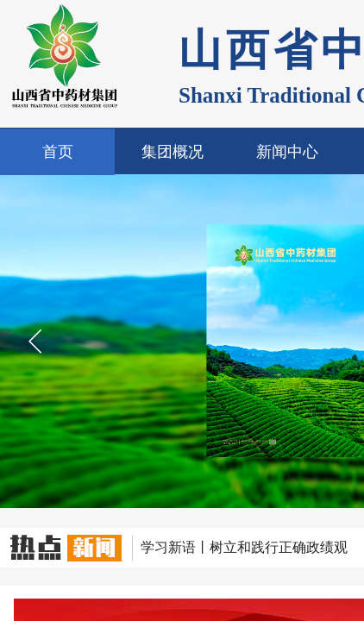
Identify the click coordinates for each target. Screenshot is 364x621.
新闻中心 (287, 152)
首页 (58, 152)
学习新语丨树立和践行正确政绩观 (244, 547)
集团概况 (173, 152)
